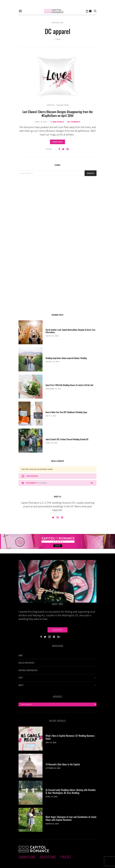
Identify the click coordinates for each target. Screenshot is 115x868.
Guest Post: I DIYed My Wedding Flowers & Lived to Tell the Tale (69, 385)
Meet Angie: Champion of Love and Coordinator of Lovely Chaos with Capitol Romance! (71, 818)
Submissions (27, 857)
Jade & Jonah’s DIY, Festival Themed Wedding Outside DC (67, 439)
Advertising (48, 857)
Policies (66, 857)
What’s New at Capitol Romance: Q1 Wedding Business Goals (70, 737)
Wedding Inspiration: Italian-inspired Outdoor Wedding (66, 358)
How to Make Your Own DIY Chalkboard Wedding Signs (66, 412)
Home (21, 655)
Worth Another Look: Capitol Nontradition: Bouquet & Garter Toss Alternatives (70, 331)
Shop (21, 678)
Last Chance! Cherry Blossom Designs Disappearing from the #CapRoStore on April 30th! (58, 114)
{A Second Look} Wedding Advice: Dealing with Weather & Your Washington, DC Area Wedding (71, 791)
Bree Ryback (58, 122)
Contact (57, 630)
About (21, 685)
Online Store (63, 105)
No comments (74, 122)
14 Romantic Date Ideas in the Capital (63, 764)
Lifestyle (50, 105)
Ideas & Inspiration (26, 663)
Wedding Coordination (28, 670)
